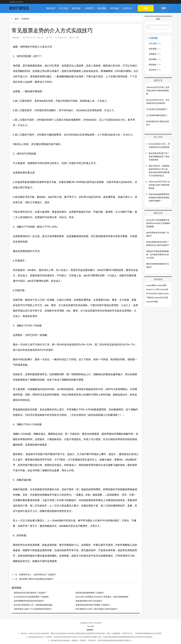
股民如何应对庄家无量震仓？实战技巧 (30, 592)
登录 (164, 8)
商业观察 (102, 8)
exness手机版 (152, 302)
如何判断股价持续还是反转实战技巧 (29, 601)
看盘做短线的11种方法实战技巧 (89, 601)
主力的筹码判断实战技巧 (157, 115)
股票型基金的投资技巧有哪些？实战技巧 (93, 605)
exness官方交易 (161, 298)
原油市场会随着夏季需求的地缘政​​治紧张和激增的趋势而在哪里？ (159, 198)
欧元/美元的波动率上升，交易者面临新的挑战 (33, 605)
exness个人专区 (153, 289)
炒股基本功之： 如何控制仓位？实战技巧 (36, 575)
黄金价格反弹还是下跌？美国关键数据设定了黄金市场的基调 (159, 156)
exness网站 (151, 285)
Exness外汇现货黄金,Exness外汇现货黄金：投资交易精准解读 (102, 596)
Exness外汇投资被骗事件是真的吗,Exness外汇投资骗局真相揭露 (158, 223)
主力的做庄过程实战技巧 (157, 109)
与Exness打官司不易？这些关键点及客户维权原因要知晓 (158, 91)
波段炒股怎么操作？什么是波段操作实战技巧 (33, 609)
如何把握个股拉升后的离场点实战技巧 (35, 579)
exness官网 (161, 285)
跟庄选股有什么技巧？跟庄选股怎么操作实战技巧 (97, 609)
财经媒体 (115, 8)
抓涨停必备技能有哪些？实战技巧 (90, 592)
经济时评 (127, 8)
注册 (146, 8)
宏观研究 (89, 8)
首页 (17, 19)
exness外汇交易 (155, 294)
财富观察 (76, 8)
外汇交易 (64, 8)
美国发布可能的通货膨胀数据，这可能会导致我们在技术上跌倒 (158, 255)
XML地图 (90, 626)
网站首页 (51, 8)
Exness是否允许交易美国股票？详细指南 (31, 596)
